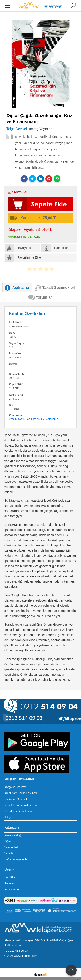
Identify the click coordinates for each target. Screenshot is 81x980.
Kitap (13, 419)
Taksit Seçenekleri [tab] (59, 288)
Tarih (22, 419)
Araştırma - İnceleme (43, 419)
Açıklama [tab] (21, 288)
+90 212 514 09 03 (16, 951)
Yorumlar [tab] (44, 297)
